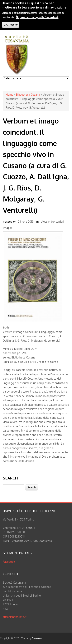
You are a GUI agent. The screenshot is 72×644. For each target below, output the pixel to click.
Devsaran (37, 638)
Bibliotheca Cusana (28, 95)
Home (10, 95)
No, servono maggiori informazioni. (37, 17)
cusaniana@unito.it (15, 617)
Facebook (9, 562)
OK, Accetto (11, 25)
